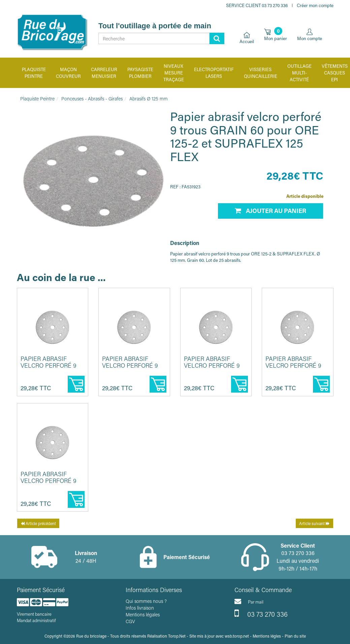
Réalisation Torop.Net (166, 636)
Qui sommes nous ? (146, 601)
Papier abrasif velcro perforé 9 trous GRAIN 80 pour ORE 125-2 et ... (50, 369)
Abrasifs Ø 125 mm (149, 99)
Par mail (249, 601)
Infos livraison (140, 608)
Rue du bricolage (91, 636)
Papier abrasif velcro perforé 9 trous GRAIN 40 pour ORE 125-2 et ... (50, 484)
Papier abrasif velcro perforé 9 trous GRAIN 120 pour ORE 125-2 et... (131, 369)
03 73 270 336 (261, 613)
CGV (130, 621)
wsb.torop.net (237, 636)
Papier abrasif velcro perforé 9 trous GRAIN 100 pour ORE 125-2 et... (212, 369)
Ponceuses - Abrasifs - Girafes (92, 99)
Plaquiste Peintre (37, 99)
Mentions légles (267, 636)
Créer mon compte (315, 5)
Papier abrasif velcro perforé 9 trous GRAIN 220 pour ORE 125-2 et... (294, 369)
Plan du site (295, 636)
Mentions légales (143, 615)
